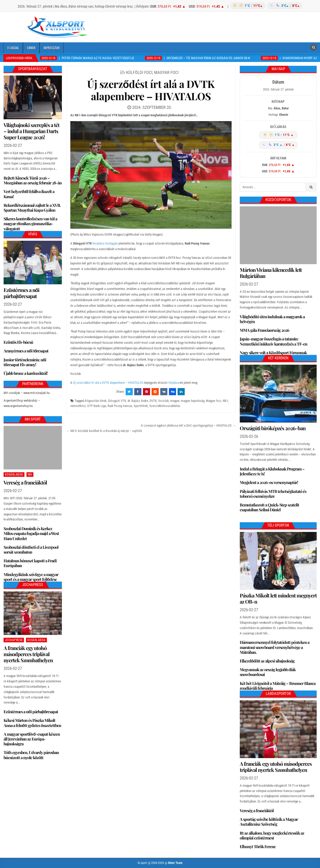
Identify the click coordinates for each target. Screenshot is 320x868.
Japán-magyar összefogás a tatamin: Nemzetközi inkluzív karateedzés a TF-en (274, 341)
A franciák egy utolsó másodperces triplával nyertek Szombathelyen (28, 654)
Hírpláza (174, 383)
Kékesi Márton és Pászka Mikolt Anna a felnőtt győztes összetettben (32, 723)
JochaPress (14, 640)
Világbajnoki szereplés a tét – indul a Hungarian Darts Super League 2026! (31, 131)
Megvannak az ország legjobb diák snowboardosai (268, 672)
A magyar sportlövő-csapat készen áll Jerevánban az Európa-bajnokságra (32, 739)
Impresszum (52, 48)
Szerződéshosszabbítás (165, 406)
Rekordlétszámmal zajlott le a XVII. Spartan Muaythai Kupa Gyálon (32, 208)
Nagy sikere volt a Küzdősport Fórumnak (273, 353)
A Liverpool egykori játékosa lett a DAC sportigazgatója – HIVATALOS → (188, 425)
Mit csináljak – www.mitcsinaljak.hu (27, 393)
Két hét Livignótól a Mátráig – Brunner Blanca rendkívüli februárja (278, 686)
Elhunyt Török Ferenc (258, 846)
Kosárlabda (14, 475)
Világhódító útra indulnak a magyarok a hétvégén (272, 319)
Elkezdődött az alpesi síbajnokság (267, 661)
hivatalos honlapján (105, 243)
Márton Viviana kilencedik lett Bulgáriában (271, 273)
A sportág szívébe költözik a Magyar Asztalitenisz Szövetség (269, 822)
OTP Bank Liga (97, 406)
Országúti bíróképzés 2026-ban (273, 428)
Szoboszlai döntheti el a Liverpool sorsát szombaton (31, 550)
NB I (225, 401)
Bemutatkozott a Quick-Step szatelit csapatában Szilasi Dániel (269, 507)
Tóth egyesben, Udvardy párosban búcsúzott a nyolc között (31, 755)
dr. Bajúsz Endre (138, 401)
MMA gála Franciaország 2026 (264, 330)
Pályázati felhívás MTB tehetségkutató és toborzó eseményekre (273, 494)
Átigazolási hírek (96, 401)
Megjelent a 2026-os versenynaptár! (269, 482)
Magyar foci (166, 72)
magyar (175, 401)
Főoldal (13, 48)
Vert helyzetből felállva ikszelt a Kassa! (29, 194)
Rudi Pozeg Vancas (120, 406)
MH (30, 475)
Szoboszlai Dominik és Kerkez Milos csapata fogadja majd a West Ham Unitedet (31, 533)
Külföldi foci (139, 72)
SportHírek (141, 406)
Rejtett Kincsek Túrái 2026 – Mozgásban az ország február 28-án (33, 180)
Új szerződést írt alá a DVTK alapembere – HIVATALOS (151, 90)
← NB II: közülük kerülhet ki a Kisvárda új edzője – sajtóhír (104, 431)
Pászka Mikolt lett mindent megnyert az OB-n (278, 598)
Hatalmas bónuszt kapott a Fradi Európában (30, 563)
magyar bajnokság (193, 401)
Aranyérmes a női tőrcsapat (26, 351)
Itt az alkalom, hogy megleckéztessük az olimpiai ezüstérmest (272, 835)
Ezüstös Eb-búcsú (18, 342)
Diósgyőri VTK (117, 401)
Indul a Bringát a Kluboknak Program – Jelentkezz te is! (272, 471)
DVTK (153, 401)
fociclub (163, 401)
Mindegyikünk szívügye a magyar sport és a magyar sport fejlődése (31, 577)
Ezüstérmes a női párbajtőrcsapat (21, 293)
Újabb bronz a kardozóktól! (26, 373)
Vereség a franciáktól (25, 482)
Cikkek (31, 48)
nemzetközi (78, 406)
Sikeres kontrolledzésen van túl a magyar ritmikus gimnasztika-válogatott (30, 224)
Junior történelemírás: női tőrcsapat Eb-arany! (25, 362)
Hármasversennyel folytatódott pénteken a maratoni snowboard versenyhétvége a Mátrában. (275, 647)
